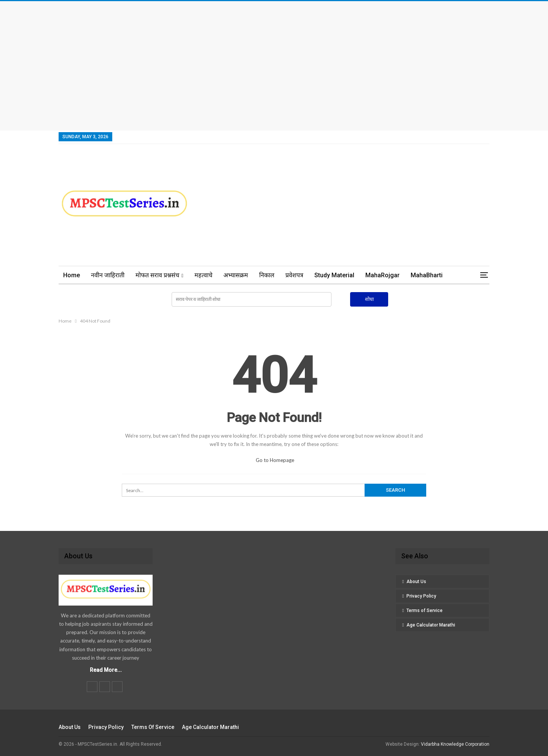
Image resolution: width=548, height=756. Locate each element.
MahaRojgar (382, 275)
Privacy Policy (421, 596)
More (418, 275)
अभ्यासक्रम (236, 275)
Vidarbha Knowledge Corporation (455, 744)
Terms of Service (425, 611)
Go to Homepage (275, 460)
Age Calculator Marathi (431, 625)
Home (72, 275)
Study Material (334, 275)
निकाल (267, 275)
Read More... (106, 670)
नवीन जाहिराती (108, 275)
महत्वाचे (203, 275)
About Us (416, 582)
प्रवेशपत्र (294, 275)
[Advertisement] (274, 66)
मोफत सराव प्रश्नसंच (157, 275)
